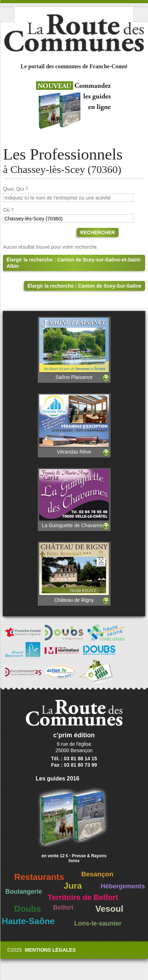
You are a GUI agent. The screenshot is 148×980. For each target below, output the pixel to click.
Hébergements (123, 886)
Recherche (141, 15)
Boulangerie (24, 892)
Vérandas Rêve (74, 424)
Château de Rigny (74, 572)
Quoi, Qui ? (15, 189)
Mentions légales (50, 950)
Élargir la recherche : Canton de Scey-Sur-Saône (85, 286)
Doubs (28, 909)
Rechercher (98, 232)
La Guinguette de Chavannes (74, 498)
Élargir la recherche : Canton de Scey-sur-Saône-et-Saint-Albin (74, 263)
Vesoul (109, 909)
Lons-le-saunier (98, 923)
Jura (73, 886)
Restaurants (39, 877)
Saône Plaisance (74, 348)
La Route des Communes (74, 33)
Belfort (63, 907)
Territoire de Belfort (83, 898)
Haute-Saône (28, 921)
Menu (7, 15)
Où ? (8, 210)
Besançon (97, 874)
